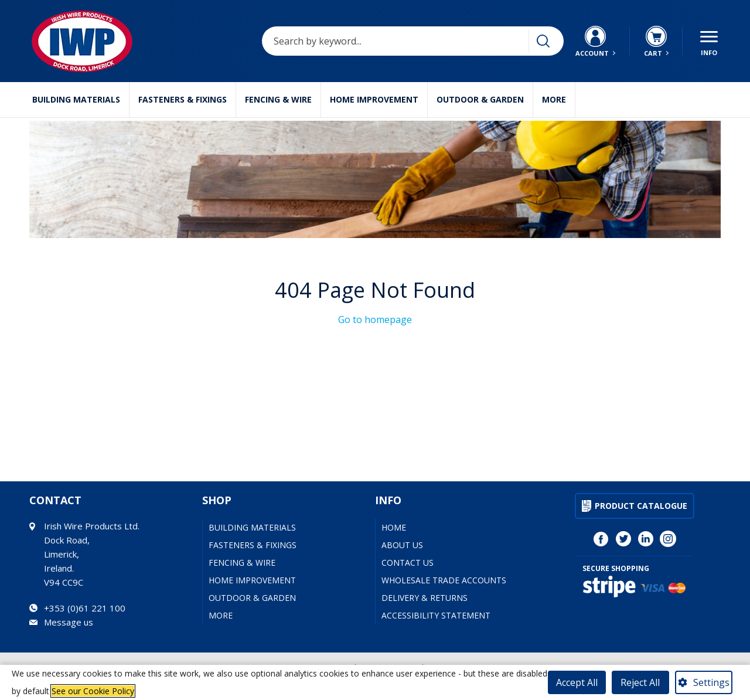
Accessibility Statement (436, 615)
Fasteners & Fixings (183, 99)
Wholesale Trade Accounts (444, 580)
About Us (402, 545)
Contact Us (408, 563)
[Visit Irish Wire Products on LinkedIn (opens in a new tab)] (646, 539)
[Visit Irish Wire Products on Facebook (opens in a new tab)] (601, 539)
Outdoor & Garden (480, 99)
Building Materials (76, 99)
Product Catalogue (641, 506)
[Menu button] (709, 41)
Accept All (577, 682)
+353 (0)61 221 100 (85, 608)
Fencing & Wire (278, 99)
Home (394, 527)
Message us (69, 622)
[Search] (543, 41)
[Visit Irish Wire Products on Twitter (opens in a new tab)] (623, 539)
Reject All (640, 682)
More (554, 99)
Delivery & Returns (425, 598)
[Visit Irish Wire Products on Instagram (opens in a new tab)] (668, 539)
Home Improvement (374, 99)
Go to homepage (375, 320)
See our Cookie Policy (93, 691)
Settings (711, 682)
